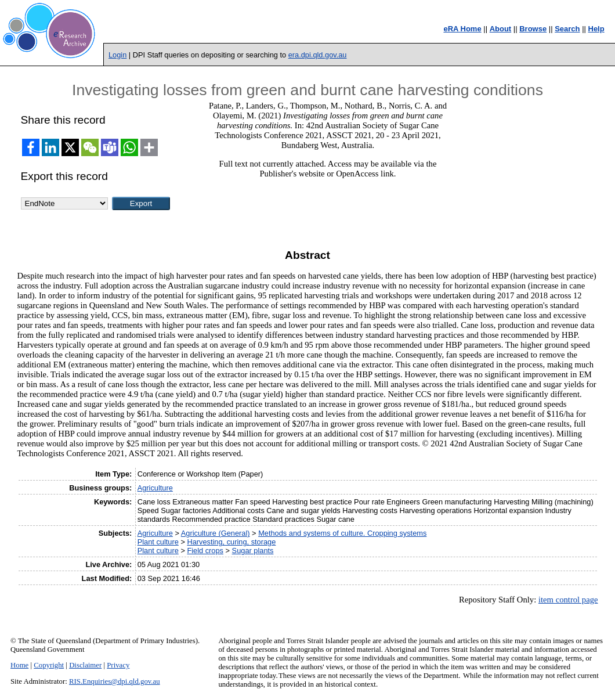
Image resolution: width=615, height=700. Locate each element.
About (501, 29)
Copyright (49, 665)
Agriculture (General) (216, 533)
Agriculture (155, 488)
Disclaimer (85, 665)
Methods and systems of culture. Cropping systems (342, 533)
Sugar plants (253, 551)
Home (19, 665)
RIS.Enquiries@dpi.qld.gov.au (115, 681)
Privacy (118, 665)
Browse (533, 29)
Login (117, 55)
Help (596, 29)
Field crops (205, 551)
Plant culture (158, 542)
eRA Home (462, 29)
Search (567, 29)
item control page (568, 600)
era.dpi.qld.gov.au (318, 55)
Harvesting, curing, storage (231, 542)
